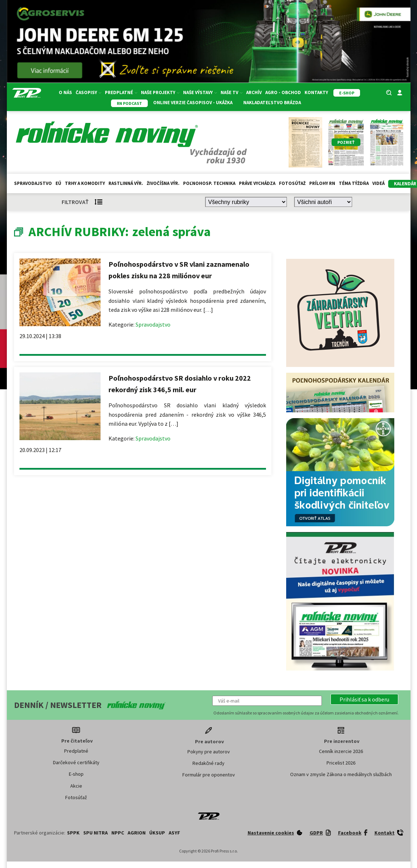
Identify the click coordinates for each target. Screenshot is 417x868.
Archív (254, 92)
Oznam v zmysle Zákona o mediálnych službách (341, 774)
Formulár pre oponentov (209, 775)
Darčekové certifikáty (76, 762)
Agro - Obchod (283, 92)
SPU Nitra (96, 833)
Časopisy (88, 92)
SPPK (73, 833)
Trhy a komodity (85, 183)
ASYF (174, 833)
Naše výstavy (200, 92)
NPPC (118, 833)
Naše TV (232, 92)
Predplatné (121, 92)
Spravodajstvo (33, 183)
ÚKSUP (157, 833)
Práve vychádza (257, 183)
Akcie (76, 786)
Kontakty (316, 92)
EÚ (58, 183)
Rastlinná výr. (126, 183)
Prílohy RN (322, 183)
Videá (378, 183)
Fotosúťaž (292, 183)
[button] (364, 699)
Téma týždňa (354, 183)
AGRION (137, 833)
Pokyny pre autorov (209, 752)
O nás (65, 92)
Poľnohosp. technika (209, 183)
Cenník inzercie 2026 (341, 751)
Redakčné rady (208, 763)
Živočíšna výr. (163, 183)
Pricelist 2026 (341, 763)
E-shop (76, 774)
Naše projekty (160, 92)
